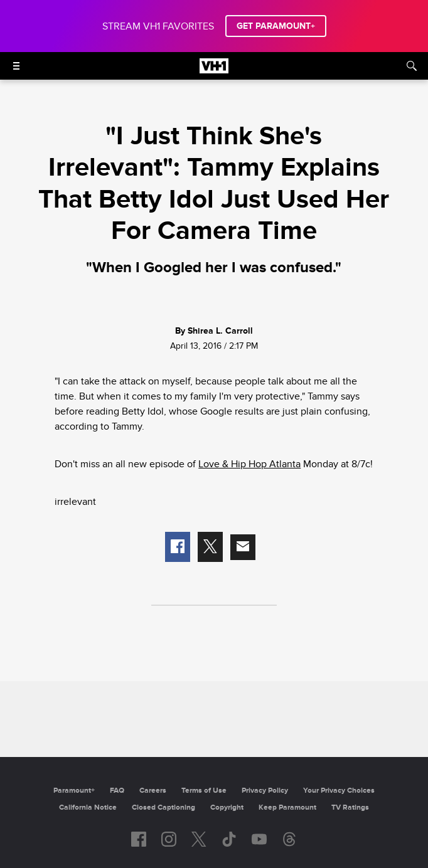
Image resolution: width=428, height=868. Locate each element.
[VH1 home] (214, 70)
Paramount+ (74, 791)
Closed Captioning (163, 807)
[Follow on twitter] (199, 839)
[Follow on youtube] (259, 839)
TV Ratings (350, 807)
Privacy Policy (265, 791)
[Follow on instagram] (169, 839)
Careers (153, 791)
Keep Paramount (287, 807)
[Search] (412, 66)
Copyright (227, 807)
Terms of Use (204, 791)
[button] (178, 547)
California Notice (88, 807)
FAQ (117, 791)
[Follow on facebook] (139, 839)
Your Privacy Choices (339, 791)
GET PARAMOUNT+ (276, 26)
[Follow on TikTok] (229, 839)
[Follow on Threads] (289, 839)
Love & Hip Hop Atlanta (249, 464)
